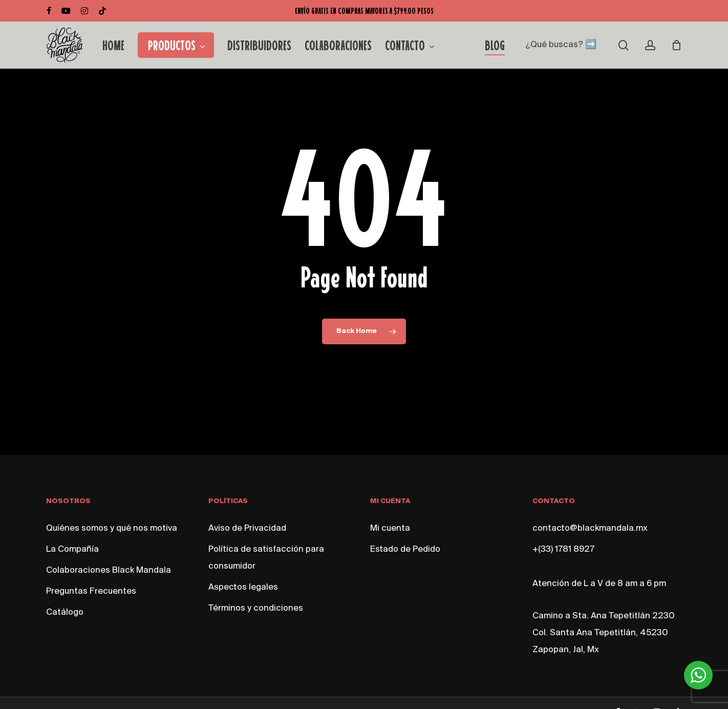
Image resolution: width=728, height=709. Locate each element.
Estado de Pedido (405, 549)
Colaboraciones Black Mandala (109, 570)
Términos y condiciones (256, 608)
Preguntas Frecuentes (91, 591)
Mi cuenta (390, 528)
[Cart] (676, 45)
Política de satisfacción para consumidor (266, 558)
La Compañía (72, 549)
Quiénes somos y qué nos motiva (112, 528)
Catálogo (65, 612)
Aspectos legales (243, 587)
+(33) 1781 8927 (563, 549)
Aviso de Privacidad (247, 528)
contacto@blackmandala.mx (590, 528)
